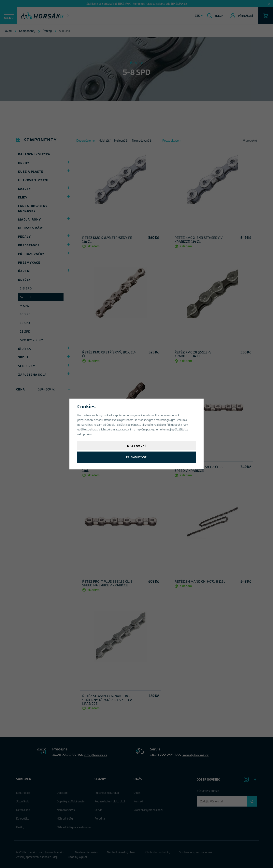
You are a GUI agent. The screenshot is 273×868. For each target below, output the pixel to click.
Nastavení (136, 446)
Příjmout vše (136, 457)
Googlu (111, 424)
